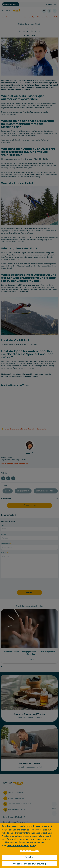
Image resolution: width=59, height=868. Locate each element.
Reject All (29, 857)
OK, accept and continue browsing (29, 864)
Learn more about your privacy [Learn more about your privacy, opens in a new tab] (21, 845)
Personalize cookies (30, 850)
